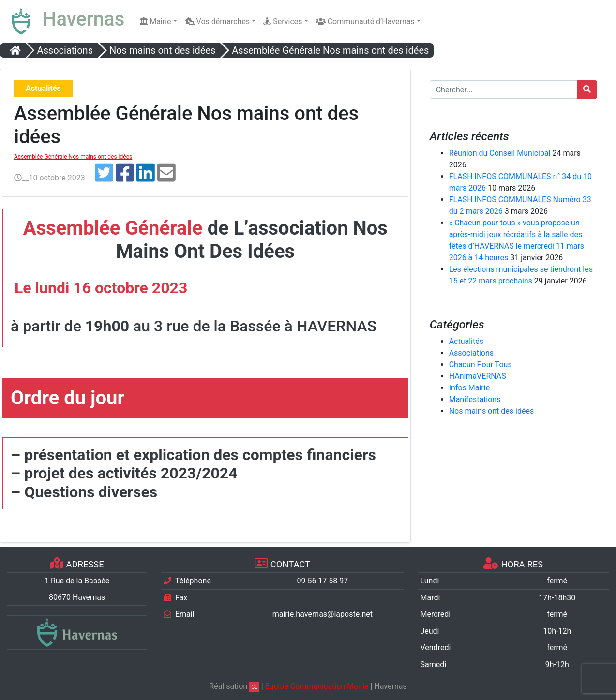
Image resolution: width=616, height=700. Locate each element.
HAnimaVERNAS (478, 376)
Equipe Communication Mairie (317, 686)
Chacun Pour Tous (481, 365)
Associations (471, 353)
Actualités (466, 341)
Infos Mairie (469, 388)
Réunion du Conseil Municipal (500, 153)
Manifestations (475, 399)
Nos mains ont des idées (492, 411)
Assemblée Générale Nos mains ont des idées (73, 157)
